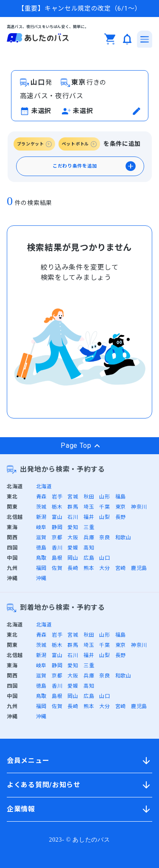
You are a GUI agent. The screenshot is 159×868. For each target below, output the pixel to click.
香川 (57, 548)
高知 (89, 548)
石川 (73, 517)
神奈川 (139, 507)
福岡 (41, 568)
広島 (89, 558)
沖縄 (41, 578)
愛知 (73, 527)
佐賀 (57, 568)
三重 (89, 527)
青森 (41, 497)
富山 (57, 517)
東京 (121, 507)
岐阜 (41, 527)
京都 (57, 538)
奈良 (105, 538)
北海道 (44, 487)
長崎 (73, 568)
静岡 (57, 527)
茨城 (41, 507)
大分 (105, 568)
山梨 (105, 517)
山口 (105, 558)
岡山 (73, 558)
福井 (89, 517)
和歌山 (123, 538)
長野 (121, 517)
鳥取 (41, 558)
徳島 (41, 548)
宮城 (73, 497)
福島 (121, 497)
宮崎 (121, 568)
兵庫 (89, 538)
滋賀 (41, 538)
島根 (57, 558)
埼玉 (89, 507)
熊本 (89, 568)
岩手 (57, 497)
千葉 (105, 507)
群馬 (73, 507)
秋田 (89, 497)
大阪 (73, 538)
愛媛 (73, 548)
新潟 (41, 517)
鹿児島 (139, 568)
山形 (105, 497)
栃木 (57, 507)
